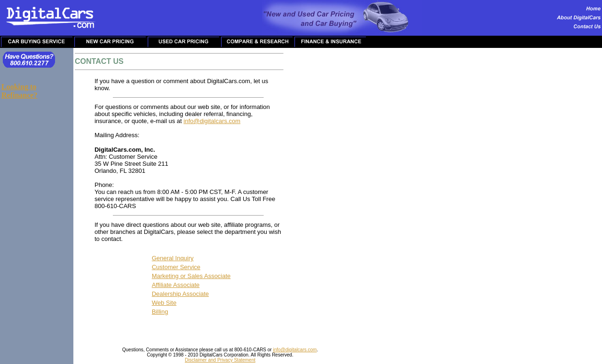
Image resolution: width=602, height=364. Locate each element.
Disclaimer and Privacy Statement (220, 360)
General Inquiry (173, 258)
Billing (160, 312)
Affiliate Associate (176, 285)
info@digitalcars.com (212, 121)
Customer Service (176, 267)
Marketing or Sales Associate (191, 276)
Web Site (164, 303)
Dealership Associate (180, 294)
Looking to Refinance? (19, 91)
